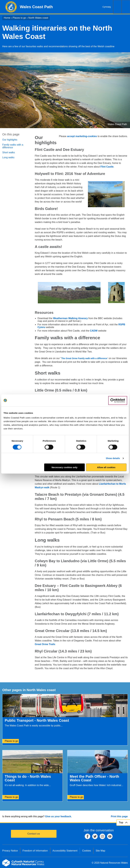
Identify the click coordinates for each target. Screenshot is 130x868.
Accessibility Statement (65, 851)
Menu (126, 7)
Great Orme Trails (45, 644)
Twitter (95, 836)
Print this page (119, 816)
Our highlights (10, 140)
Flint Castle (107, 167)
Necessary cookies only (65, 467)
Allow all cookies (106, 467)
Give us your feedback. (58, 816)
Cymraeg (107, 7)
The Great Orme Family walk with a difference (84, 358)
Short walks (9, 152)
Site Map (100, 851)
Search (117, 7)
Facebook (87, 836)
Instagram (102, 836)
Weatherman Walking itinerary (71, 318)
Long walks (8, 157)
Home (7, 18)
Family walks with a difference (13, 146)
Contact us (34, 834)
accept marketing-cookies (82, 136)
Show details (113, 458)
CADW (94, 331)
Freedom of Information (35, 851)
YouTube (110, 836)
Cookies (87, 851)
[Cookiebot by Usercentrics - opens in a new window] (118, 400)
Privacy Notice (10, 851)
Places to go (19, 18)
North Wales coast (38, 18)
